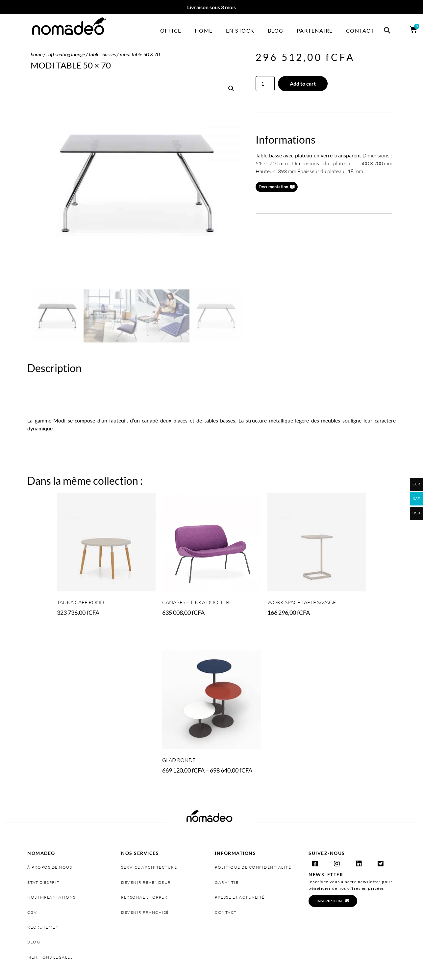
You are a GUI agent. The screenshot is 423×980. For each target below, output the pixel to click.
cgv (32, 912)
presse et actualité (240, 897)
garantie (227, 882)
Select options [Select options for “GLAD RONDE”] (183, 789)
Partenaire (315, 30)
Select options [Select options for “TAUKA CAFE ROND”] (78, 631)
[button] (387, 30)
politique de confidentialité (253, 867)
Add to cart (303, 83)
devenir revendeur (146, 882)
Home (204, 30)
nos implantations (51, 897)
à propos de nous (50, 867)
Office (171, 30)
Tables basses (102, 54)
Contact (360, 30)
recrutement (45, 927)
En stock (240, 30)
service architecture (149, 867)
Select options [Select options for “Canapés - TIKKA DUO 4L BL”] (183, 631)
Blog (276, 30)
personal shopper (144, 897)
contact (226, 912)
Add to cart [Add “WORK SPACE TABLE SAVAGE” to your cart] (285, 631)
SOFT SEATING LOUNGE (66, 54)
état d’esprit (44, 882)
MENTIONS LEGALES (50, 957)
